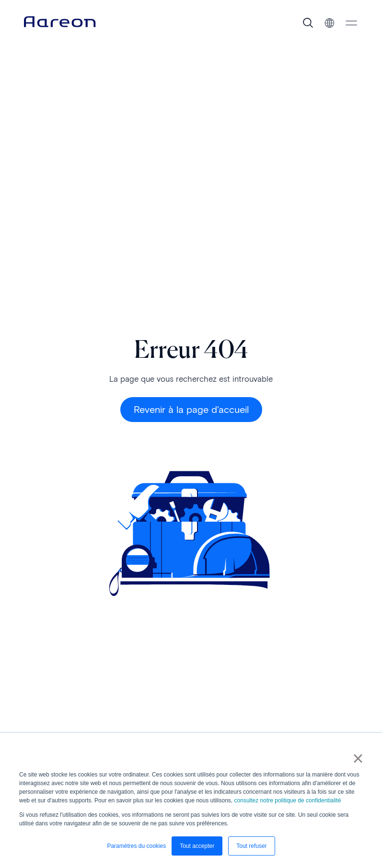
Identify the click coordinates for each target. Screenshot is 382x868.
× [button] (358, 758)
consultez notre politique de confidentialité (288, 800)
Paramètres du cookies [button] (136, 846)
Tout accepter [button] (197, 846)
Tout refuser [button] (251, 846)
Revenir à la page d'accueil (191, 410)
